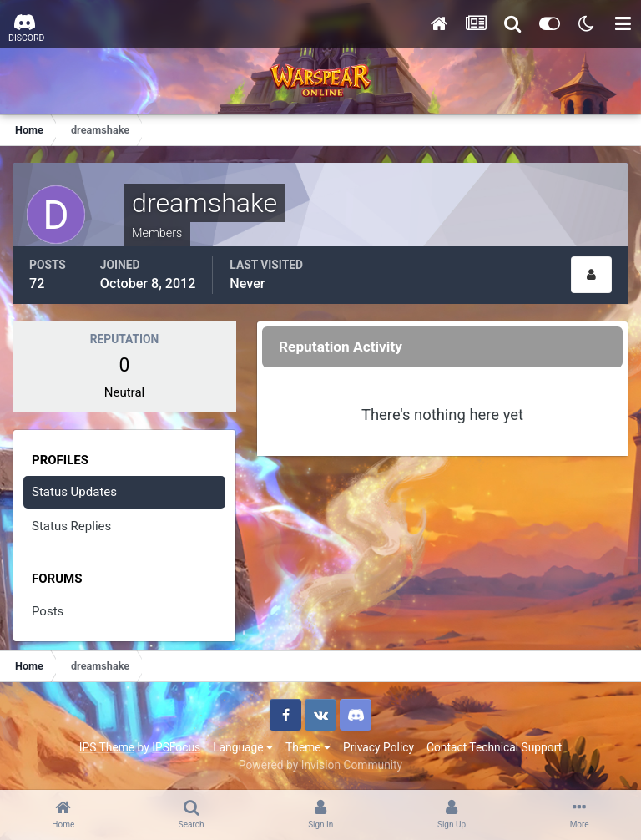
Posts (48, 611)
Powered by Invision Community (320, 765)
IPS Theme (107, 747)
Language (243, 747)
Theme (308, 747)
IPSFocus (176, 747)
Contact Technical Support (494, 747)
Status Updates (74, 492)
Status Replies (71, 526)
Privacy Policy (379, 747)
